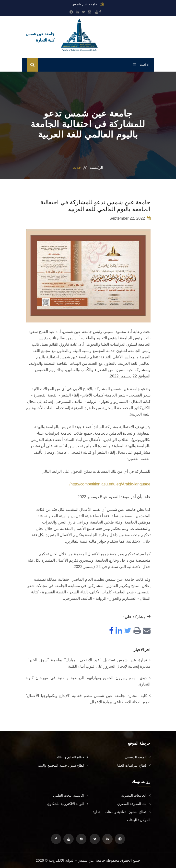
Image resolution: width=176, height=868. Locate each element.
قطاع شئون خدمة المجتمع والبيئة (63, 765)
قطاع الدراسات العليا (134, 765)
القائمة (142, 65)
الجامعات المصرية (136, 795)
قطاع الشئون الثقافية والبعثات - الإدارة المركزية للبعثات (122, 816)
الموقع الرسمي (138, 757)
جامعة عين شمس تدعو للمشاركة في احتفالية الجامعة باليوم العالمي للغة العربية (95, 206)
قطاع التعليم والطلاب (71, 757)
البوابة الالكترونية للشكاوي (68, 804)
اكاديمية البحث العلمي (71, 795)
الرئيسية (96, 167)
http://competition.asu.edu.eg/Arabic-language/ (110, 484)
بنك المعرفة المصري (134, 804)
